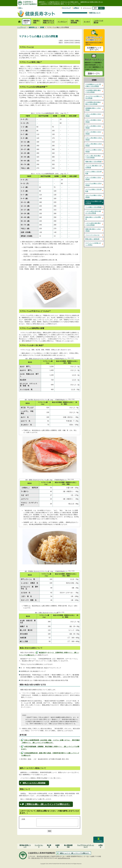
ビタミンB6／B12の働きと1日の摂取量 (93, 157)
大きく (102, 8)
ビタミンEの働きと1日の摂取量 (93, 127)
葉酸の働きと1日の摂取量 (93, 162)
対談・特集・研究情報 (75, 22)
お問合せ (76, 8)
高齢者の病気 (36, 22)
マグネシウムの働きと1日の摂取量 (93, 202)
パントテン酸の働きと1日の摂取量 (93, 167)
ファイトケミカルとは (92, 235)
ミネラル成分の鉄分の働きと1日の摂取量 (93, 212)
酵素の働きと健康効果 (92, 239)
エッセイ (87, 22)
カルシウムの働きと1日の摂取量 (93, 196)
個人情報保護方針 (68, 846)
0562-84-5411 (36, 858)
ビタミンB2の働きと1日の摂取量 (94, 145)
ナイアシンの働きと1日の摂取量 (93, 151)
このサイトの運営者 (98, 22)
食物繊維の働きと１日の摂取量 (93, 109)
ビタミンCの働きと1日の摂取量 (93, 178)
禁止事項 (49, 846)
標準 (95, 8)
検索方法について (95, 13)
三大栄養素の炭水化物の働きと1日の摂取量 (93, 103)
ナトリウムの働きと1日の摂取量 (93, 184)
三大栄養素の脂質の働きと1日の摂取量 (93, 91)
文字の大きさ (87, 8)
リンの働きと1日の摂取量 (93, 207)
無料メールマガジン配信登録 (34, 783)
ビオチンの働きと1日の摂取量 (93, 173)
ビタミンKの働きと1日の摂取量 (93, 133)
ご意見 (23, 819)
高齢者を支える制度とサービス (49, 22)
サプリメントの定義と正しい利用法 (93, 244)
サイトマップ (66, 8)
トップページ (19, 21)
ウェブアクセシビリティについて (86, 846)
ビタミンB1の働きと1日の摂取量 (94, 139)
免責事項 (57, 846)
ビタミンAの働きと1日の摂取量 (93, 115)
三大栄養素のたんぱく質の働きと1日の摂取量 (93, 85)
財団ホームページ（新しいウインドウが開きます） (75, 853)
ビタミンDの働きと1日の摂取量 (93, 121)
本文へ (21, 8)
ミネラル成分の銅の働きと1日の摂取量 (93, 224)
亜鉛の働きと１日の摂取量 (93, 218)
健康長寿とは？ (26, 22)
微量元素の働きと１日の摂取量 (93, 230)
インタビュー (62, 22)
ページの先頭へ (98, 841)
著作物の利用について (25, 846)
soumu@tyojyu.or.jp (64, 858)
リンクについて (39, 846)
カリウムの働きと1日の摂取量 (93, 190)
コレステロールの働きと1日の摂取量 (93, 97)
